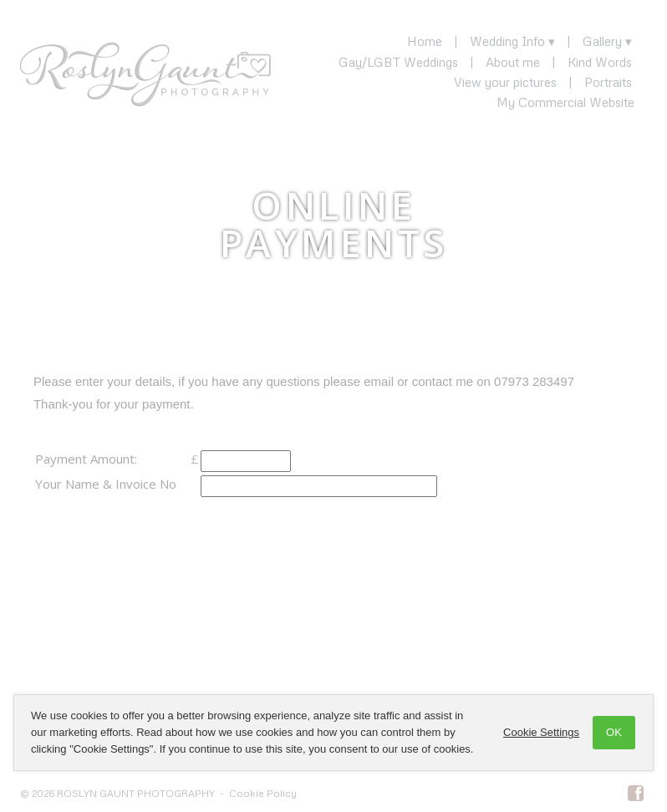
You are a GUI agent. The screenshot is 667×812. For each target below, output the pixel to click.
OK (614, 732)
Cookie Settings (541, 732)
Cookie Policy (263, 793)
